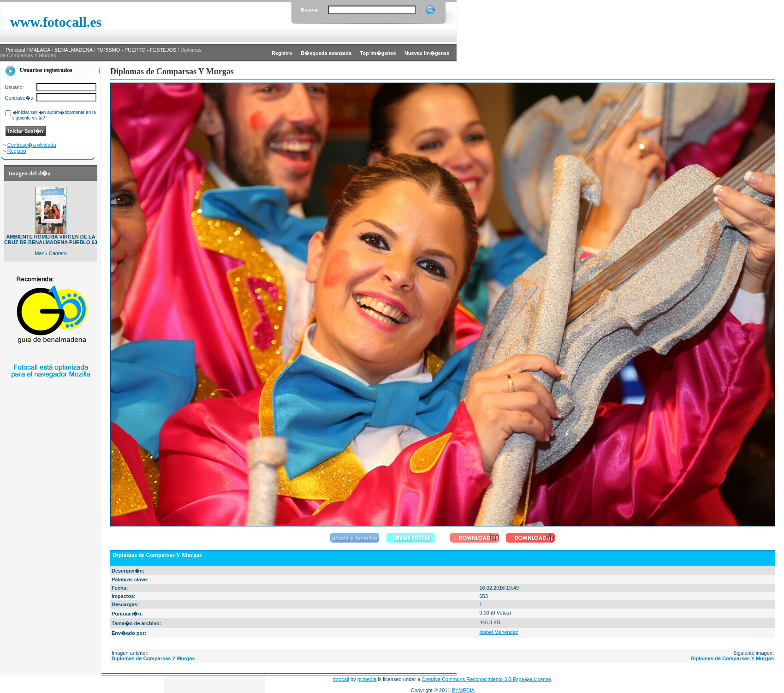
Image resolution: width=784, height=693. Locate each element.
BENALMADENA (74, 50)
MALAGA (40, 50)
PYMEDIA (463, 690)
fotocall (341, 679)
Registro (17, 151)
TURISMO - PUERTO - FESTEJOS (137, 50)
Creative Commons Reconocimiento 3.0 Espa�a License (486, 679)
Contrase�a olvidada (32, 145)
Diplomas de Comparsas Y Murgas (153, 658)
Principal (15, 50)
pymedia (367, 679)
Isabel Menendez (499, 632)
